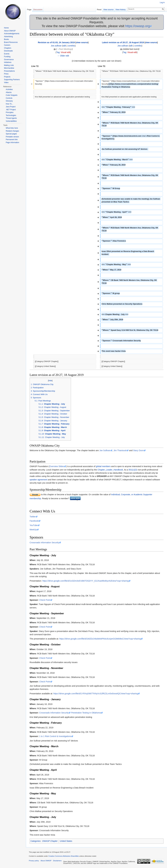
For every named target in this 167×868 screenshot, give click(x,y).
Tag (58, 52)
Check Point (45, 600)
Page (29, 10)
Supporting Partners (12, 80)
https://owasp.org (138, 26)
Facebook (34, 521)
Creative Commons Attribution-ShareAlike (63, 856)
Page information (12, 142)
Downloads (8, 51)
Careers (7, 45)
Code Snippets (12, 95)
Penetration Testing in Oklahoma (86, 713)
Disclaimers (57, 861)
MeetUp (33, 530)
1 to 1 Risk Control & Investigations (55, 736)
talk (65, 46)
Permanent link (12, 140)
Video (6, 83)
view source (82, 42)
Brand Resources (11, 42)
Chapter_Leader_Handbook (110, 470)
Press (6, 74)
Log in (162, 3)
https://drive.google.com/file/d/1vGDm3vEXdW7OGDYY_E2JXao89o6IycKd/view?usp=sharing (85, 581)
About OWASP (10, 31)
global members (103, 466)
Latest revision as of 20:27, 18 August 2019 (123, 42)
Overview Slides (57, 466)
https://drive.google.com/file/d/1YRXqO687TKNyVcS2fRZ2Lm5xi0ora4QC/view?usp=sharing (96, 694)
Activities (9, 89)
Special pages (11, 134)
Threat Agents (11, 118)
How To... (9, 104)
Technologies (11, 115)
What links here (12, 128)
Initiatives (8, 62)
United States (66, 841)
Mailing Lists (9, 65)
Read (99, 10)
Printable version (12, 137)
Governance (9, 60)
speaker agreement (39, 480)
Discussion (38, 10)
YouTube (34, 525)
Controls (9, 98)
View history (121, 10)
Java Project (11, 107)
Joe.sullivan (56, 46)
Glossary (9, 101)
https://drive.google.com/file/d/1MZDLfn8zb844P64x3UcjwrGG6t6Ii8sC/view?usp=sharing (100, 639)
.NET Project (11, 110)
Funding (7, 57)
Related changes (12, 131)
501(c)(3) (133, 470)
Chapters (8, 48)
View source (108, 10)
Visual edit (65, 52)
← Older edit (63, 56)
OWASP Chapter (50, 841)
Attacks (9, 92)
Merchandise (9, 68)
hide (50, 381)
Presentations (9, 71)
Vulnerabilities (11, 121)
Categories (35, 841)
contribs (71, 46)
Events (7, 54)
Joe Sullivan (105, 450)
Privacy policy (34, 861)
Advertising (8, 37)
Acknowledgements (12, 34)
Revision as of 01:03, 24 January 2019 (56, 42)
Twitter (33, 517)
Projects (7, 77)
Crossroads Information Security (44, 543)
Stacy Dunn (138, 450)
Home (6, 28)
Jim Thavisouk (120, 450)
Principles (10, 112)
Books (6, 39)
